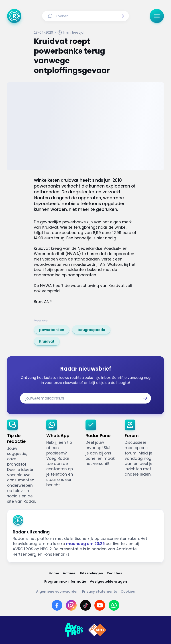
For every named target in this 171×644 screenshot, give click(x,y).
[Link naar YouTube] (100, 605)
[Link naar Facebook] (57, 605)
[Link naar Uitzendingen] (92, 573)
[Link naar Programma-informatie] (65, 581)
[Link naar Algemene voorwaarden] (57, 591)
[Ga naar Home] (14, 16)
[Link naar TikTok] (85, 605)
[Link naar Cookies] (128, 591)
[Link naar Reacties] (114, 573)
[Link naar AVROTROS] (74, 630)
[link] (52, 330)
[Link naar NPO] (97, 630)
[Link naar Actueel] (70, 573)
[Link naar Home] (54, 573)
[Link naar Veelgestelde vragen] (108, 581)
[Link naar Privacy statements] (100, 591)
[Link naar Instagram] (71, 605)
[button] (122, 16)
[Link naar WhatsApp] (114, 605)
